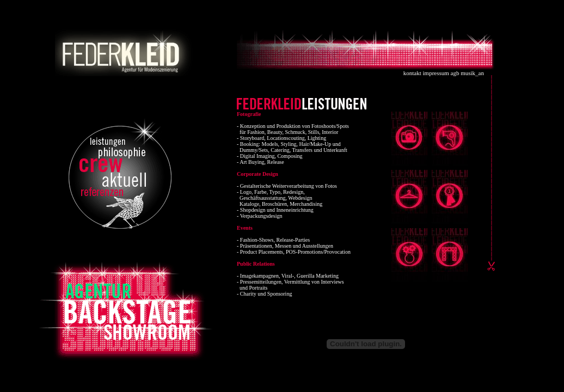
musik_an (472, 73)
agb (455, 73)
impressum (436, 73)
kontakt (412, 73)
